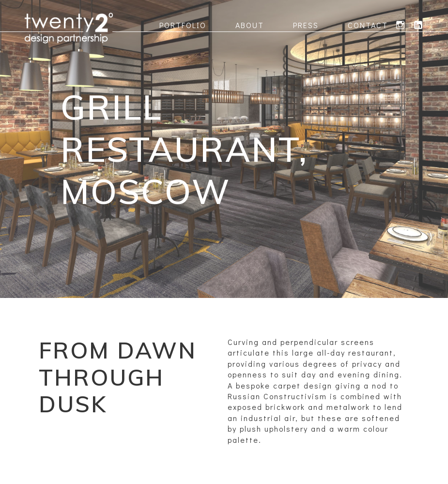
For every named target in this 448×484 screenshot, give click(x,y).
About (250, 25)
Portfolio (183, 25)
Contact (368, 25)
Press (306, 25)
